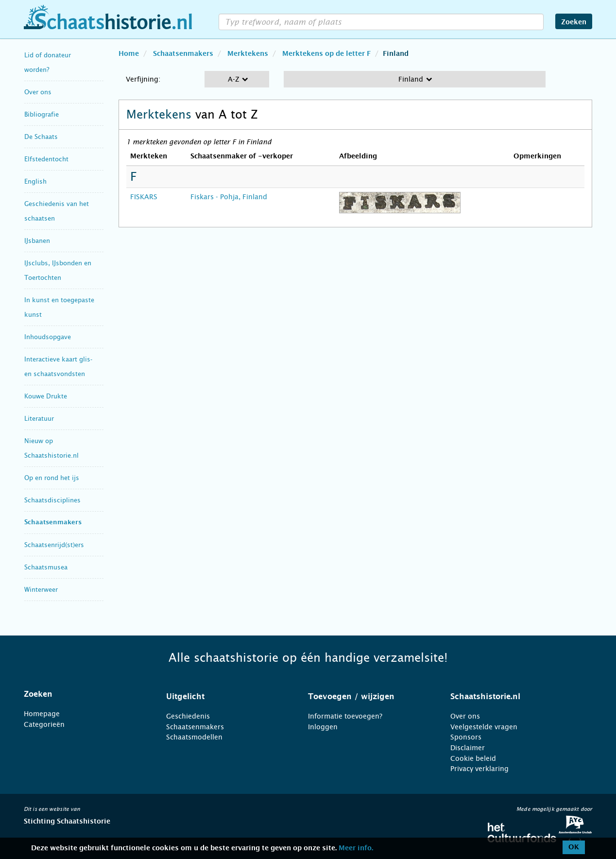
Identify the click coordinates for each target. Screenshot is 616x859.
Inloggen (323, 727)
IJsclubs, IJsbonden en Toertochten (58, 270)
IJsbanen (37, 241)
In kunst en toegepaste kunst (59, 307)
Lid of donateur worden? (48, 62)
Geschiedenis (188, 716)
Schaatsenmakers (53, 523)
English (35, 181)
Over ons (38, 92)
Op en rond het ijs (52, 478)
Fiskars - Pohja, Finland (229, 197)
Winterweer (41, 590)
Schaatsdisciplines (52, 500)
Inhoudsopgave (48, 337)
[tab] (83, 694)
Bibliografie (42, 114)
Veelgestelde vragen (484, 727)
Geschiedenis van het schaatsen (57, 211)
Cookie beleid (473, 758)
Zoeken (574, 22)
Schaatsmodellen (194, 737)
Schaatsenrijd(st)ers (54, 545)
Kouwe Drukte (46, 396)
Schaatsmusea (46, 567)
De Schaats (41, 137)
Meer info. (356, 848)
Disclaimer (468, 748)
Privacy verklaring (479, 769)
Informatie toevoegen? (345, 716)
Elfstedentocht (46, 159)
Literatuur (39, 419)
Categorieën (44, 724)
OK (574, 847)
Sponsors (466, 737)
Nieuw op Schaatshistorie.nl (51, 448)
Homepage (42, 714)
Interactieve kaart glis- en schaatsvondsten (58, 367)
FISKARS (144, 197)
